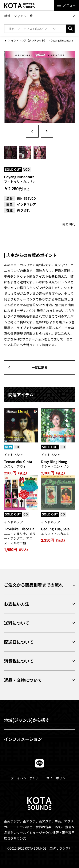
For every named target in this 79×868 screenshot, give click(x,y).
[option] (40, 87)
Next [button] (47, 131)
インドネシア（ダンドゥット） (29, 40)
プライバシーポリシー (26, 778)
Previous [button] (32, 131)
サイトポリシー (57, 778)
